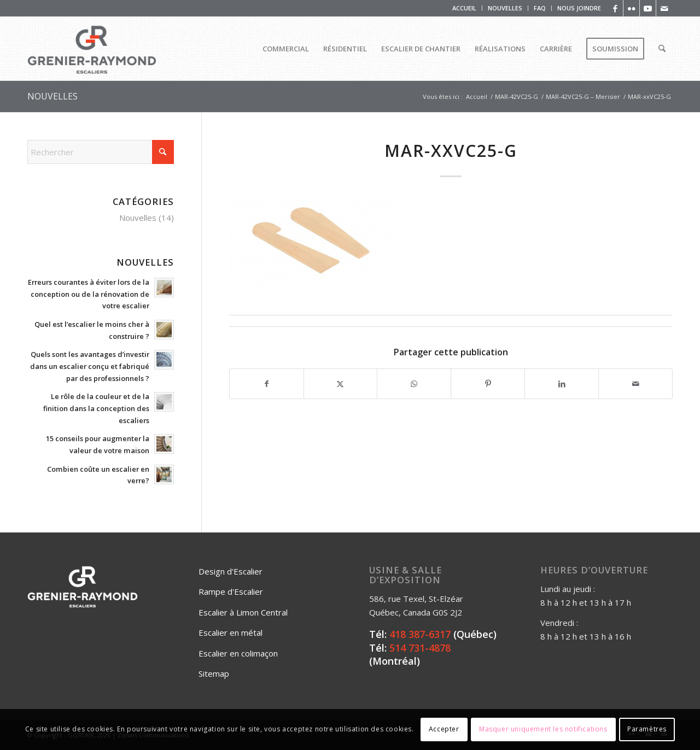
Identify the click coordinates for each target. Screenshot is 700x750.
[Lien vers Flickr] (631, 8)
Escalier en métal (231, 632)
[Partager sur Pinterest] (488, 384)
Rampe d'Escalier (231, 591)
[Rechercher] (662, 49)
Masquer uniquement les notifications (543, 729)
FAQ (540, 8)
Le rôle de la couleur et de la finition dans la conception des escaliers (96, 408)
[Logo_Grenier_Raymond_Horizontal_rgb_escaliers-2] (92, 49)
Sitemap (214, 673)
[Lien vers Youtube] (648, 8)
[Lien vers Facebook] (615, 8)
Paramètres (647, 729)
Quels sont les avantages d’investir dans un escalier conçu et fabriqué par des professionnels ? (90, 366)
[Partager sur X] (341, 384)
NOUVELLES (505, 8)
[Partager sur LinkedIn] (562, 384)
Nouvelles (138, 218)
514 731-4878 (420, 648)
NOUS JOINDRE (579, 8)
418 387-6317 (420, 634)
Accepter (444, 729)
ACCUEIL (464, 8)
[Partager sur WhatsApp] (414, 384)
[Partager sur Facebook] (267, 384)
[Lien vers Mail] (664, 8)
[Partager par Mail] (635, 384)
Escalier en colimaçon (238, 653)
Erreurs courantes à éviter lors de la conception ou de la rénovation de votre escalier (89, 294)
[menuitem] (465, 8)
